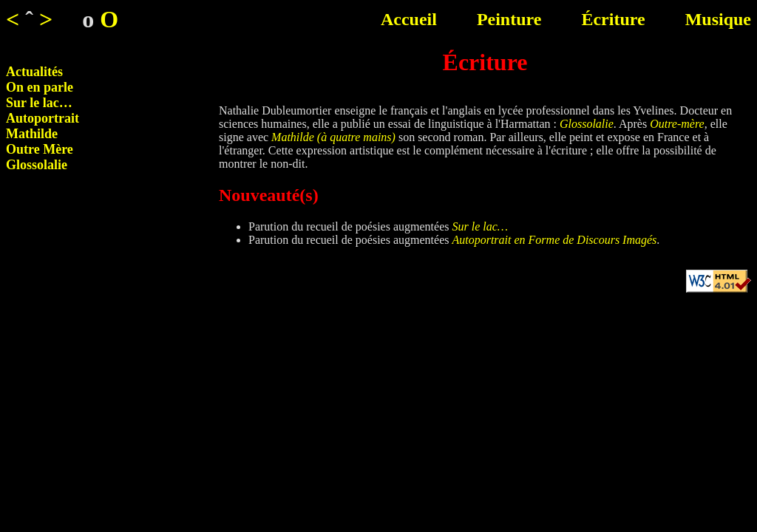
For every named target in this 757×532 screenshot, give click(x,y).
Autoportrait (43, 118)
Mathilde (32, 134)
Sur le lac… (39, 103)
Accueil (409, 19)
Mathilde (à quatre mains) (333, 137)
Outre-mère (677, 124)
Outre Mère (40, 149)
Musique (718, 19)
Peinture (509, 19)
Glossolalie (37, 165)
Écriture (613, 19)
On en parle (40, 87)
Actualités (34, 72)
